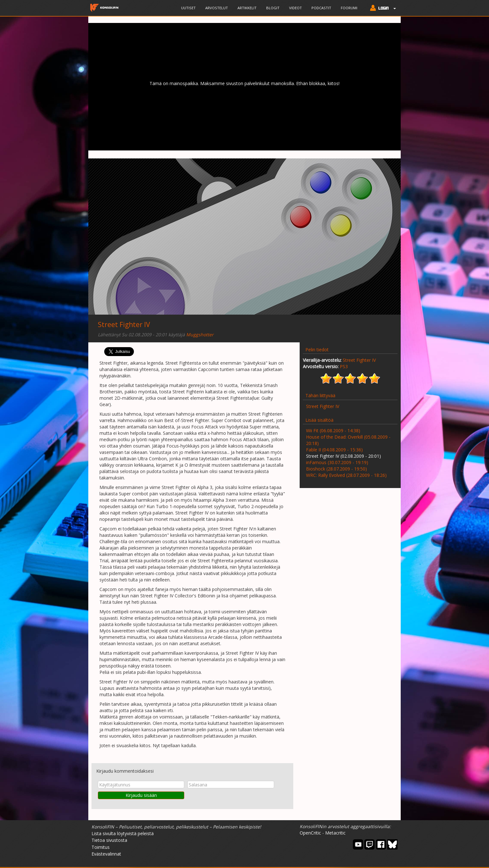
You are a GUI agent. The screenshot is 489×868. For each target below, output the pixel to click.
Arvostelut (217, 8)
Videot (296, 8)
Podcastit (321, 8)
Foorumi (349, 8)
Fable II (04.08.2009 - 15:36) (334, 450)
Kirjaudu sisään (141, 795)
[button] (381, 9)
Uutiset (188, 8)
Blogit (273, 8)
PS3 (344, 366)
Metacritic (335, 833)
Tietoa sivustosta (109, 840)
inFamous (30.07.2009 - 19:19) (337, 462)
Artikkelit (247, 8)
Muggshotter (200, 335)
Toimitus (101, 847)
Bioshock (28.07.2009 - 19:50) (336, 469)
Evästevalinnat (106, 854)
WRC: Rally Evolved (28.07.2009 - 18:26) (346, 475)
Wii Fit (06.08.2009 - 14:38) (333, 430)
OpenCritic (310, 833)
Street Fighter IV (124, 325)
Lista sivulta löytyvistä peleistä (123, 833)
